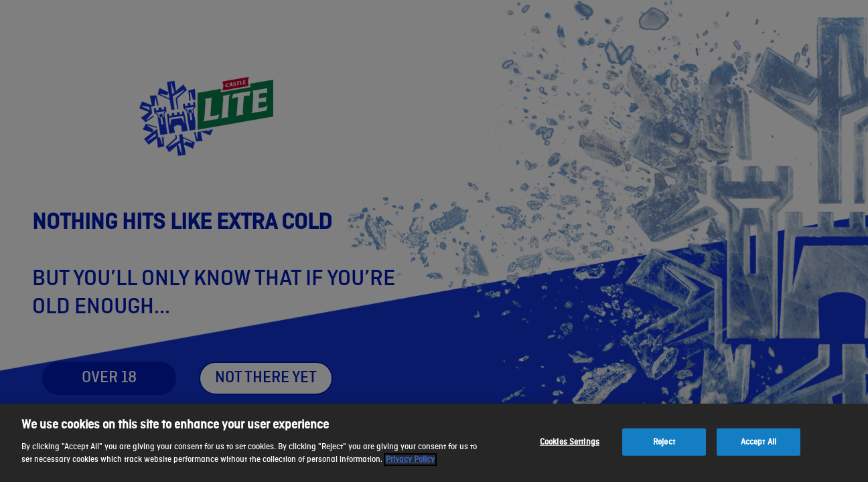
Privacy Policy (410, 460)
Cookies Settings (570, 441)
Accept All (758, 441)
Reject (664, 441)
